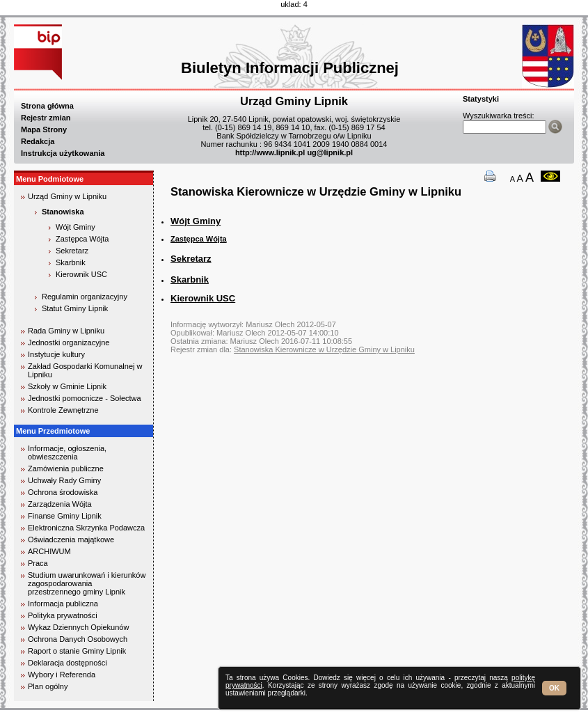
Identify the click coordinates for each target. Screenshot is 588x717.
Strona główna (47, 106)
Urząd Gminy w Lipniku (67, 196)
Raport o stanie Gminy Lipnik (77, 651)
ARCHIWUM (49, 551)
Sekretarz (72, 251)
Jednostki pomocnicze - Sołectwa (85, 398)
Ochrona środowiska (63, 492)
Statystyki (481, 99)
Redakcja (38, 141)
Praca (38, 563)
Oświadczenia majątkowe (71, 539)
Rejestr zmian (46, 118)
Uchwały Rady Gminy (64, 480)
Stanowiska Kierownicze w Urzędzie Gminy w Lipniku (324, 349)
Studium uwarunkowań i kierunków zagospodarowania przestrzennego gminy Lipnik (87, 583)
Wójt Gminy (76, 227)
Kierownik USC (81, 274)
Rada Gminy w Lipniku (66, 331)
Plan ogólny (48, 686)
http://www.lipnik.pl (270, 152)
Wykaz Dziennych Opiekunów (78, 627)
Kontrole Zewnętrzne (63, 410)
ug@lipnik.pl (330, 152)
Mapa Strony (44, 129)
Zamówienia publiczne (66, 468)
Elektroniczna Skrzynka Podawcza (86, 528)
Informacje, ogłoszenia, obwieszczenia (67, 452)
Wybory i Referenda (62, 675)
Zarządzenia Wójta (60, 504)
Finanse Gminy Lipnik (65, 516)
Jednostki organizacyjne (69, 342)
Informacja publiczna (63, 604)
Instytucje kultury (56, 354)
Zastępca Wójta (199, 239)
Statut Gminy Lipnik (75, 308)
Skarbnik (71, 262)
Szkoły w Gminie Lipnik (67, 386)
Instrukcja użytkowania (63, 153)
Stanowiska (63, 212)
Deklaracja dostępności (67, 663)
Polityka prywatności (63, 615)
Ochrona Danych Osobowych (78, 639)
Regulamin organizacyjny (85, 297)
